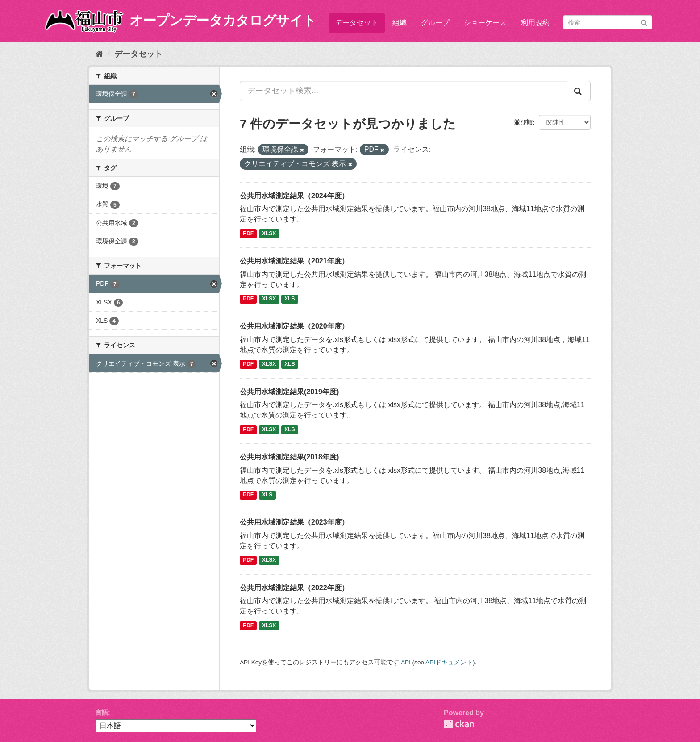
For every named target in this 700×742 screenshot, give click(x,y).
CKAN (459, 724)
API (406, 662)
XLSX (269, 233)
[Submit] (644, 22)
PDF (248, 233)
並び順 (523, 122)
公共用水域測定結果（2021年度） (294, 261)
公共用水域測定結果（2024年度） (294, 196)
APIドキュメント (449, 662)
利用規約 (535, 23)
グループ (435, 23)
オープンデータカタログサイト (223, 20)
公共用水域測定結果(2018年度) (289, 457)
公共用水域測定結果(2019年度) (289, 392)
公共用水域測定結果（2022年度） (294, 588)
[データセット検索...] (403, 91)
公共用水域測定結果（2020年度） (294, 326)
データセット (357, 23)
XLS (290, 299)
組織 (400, 23)
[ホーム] (99, 54)
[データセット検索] (608, 22)
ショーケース (485, 23)
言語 (102, 713)
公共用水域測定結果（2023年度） (294, 522)
